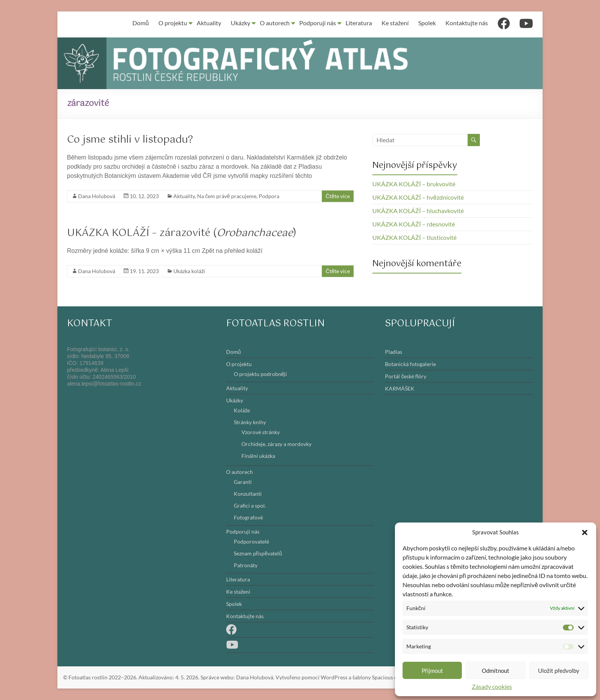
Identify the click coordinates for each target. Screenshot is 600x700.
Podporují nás (318, 23)
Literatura (359, 23)
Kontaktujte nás (467, 23)
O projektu (173, 23)
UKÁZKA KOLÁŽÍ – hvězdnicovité (418, 197)
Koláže (242, 410)
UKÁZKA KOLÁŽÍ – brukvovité (414, 184)
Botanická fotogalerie (410, 364)
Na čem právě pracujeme (227, 196)
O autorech (275, 23)
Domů (141, 23)
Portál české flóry (406, 376)
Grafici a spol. (250, 505)
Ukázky (240, 23)
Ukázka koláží (189, 271)
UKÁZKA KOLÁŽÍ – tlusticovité (414, 237)
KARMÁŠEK (400, 388)
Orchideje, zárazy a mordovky (276, 444)
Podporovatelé (251, 541)
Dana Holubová (97, 196)
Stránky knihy (250, 422)
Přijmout (432, 671)
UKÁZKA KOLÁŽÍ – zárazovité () (182, 233)
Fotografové (248, 517)
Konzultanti (248, 494)
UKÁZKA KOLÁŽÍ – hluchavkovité (418, 211)
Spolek (427, 23)
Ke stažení (395, 23)
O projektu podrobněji (261, 374)
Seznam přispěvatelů (258, 553)
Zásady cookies (492, 686)
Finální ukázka (258, 456)
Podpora (269, 196)
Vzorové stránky (261, 432)
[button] (585, 532)
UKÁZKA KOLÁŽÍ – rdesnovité (414, 224)
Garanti (243, 482)
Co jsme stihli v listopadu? (130, 140)
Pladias (394, 352)
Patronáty (246, 565)
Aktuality (209, 23)
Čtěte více (338, 196)
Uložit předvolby (559, 671)
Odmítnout (496, 671)
